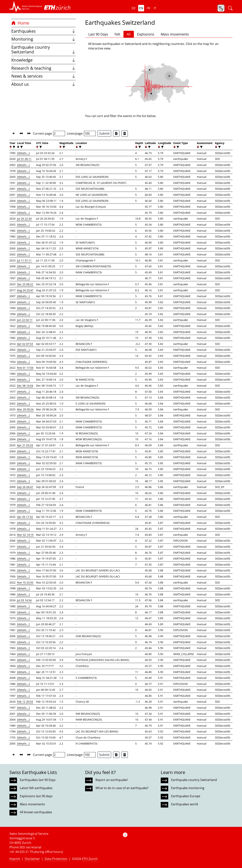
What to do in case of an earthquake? (122, 788)
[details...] (23, 153)
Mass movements (175, 34)
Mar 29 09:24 (25, 409)
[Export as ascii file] (125, 133)
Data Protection (56, 859)
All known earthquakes (36, 812)
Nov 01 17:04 (25, 368)
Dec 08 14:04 (25, 386)
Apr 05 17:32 (25, 517)
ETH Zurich (90, 859)
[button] (26, 7)
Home (20, 23)
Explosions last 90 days (36, 796)
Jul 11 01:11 (24, 260)
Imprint (15, 859)
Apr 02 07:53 (25, 344)
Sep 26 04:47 (25, 487)
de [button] (134, 8)
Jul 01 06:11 (24, 159)
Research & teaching (43, 68)
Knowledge (43, 60)
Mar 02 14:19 (25, 535)
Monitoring (43, 39)
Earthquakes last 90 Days (38, 780)
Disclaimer (32, 859)
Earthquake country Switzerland (43, 50)
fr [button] (148, 8)
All (129, 34)
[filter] (14, 147)
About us (43, 84)
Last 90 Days (98, 34)
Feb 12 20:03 (25, 702)
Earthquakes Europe (186, 796)
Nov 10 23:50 (25, 582)
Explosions (146, 34)
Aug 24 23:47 (25, 290)
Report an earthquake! (112, 780)
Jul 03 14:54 (24, 600)
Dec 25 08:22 (25, 284)
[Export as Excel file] (116, 133)
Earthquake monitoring (188, 788)
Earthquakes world (185, 804)
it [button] (155, 8)
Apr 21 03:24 (25, 445)
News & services (43, 76)
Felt (117, 34)
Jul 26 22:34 (24, 219)
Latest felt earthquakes (36, 788)
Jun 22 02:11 (25, 320)
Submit (104, 133)
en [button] (141, 8)
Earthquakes (43, 31)
